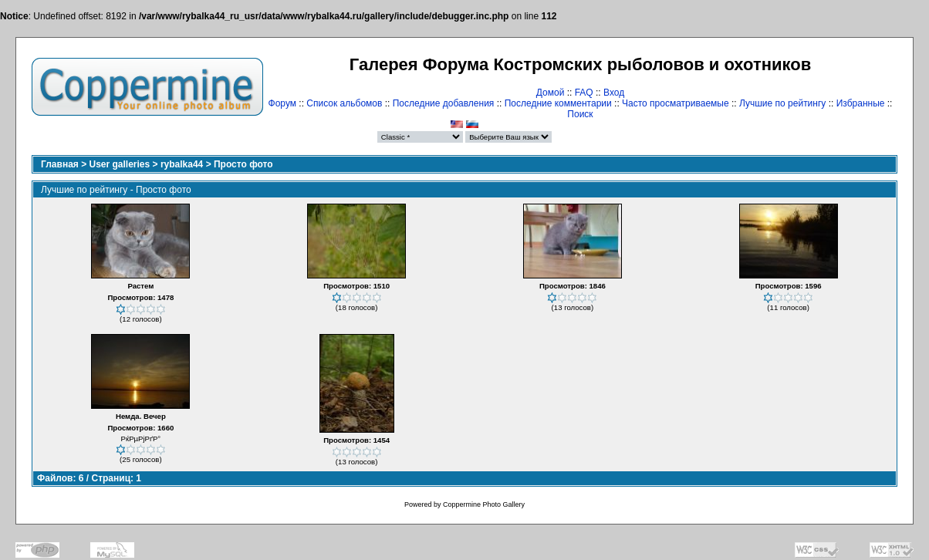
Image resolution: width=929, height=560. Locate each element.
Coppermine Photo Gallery (484, 504)
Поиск (580, 114)
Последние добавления (444, 103)
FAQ (584, 93)
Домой (551, 93)
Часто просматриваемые (676, 103)
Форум (282, 103)
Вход (614, 93)
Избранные (861, 103)
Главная (60, 164)
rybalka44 (182, 164)
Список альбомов (344, 103)
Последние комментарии (558, 103)
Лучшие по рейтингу (782, 103)
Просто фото (243, 164)
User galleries (120, 164)
